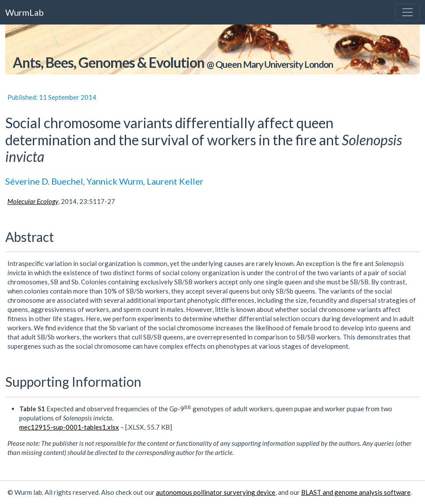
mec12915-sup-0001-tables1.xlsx (69, 427)
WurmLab (25, 12)
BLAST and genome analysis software (356, 492)
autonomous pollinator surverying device (216, 492)
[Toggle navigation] (407, 12)
